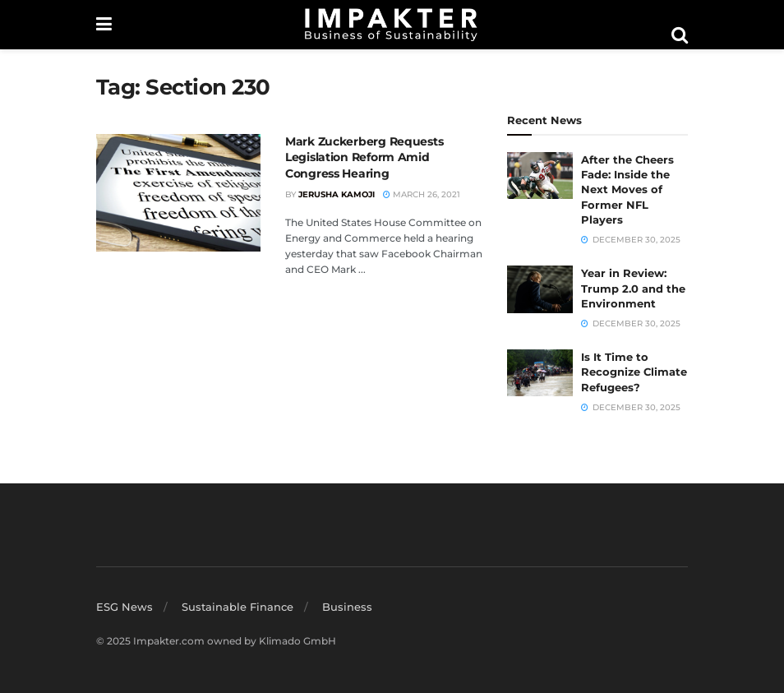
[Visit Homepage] (391, 25)
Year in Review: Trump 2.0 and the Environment (633, 288)
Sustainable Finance (238, 607)
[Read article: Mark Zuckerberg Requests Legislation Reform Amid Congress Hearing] (178, 193)
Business (347, 607)
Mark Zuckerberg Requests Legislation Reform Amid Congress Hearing (364, 157)
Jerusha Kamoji (337, 194)
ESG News (125, 607)
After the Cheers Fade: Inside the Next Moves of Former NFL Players (627, 189)
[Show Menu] (104, 25)
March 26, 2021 (422, 194)
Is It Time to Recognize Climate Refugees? (634, 372)
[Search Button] (680, 35)
